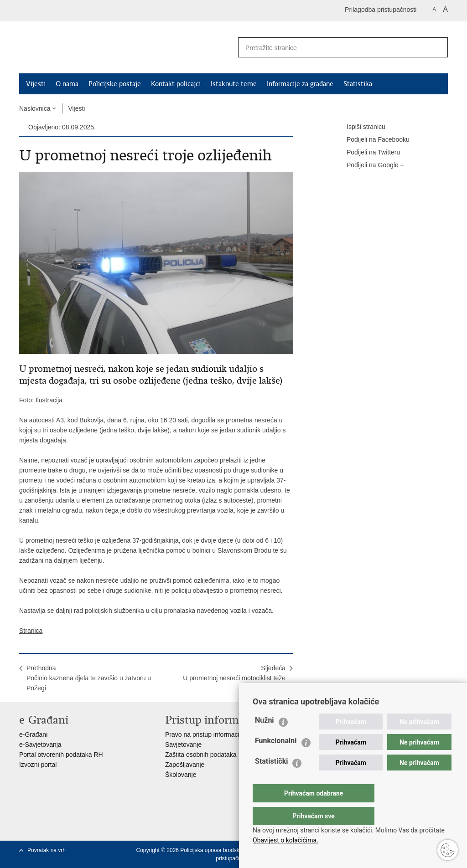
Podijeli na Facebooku (372, 140)
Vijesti (36, 84)
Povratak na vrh (47, 850)
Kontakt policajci (176, 84)
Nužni (265, 738)
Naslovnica (35, 108)
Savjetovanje (183, 745)
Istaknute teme (234, 84)
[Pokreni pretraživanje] (437, 47)
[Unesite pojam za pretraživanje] (330, 48)
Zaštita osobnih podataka (201, 755)
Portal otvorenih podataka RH (61, 755)
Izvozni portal (38, 765)
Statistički (271, 779)
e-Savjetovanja (40, 745)
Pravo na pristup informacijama (209, 734)
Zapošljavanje (185, 765)
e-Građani (33, 734)
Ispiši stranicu (360, 127)
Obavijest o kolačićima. (285, 840)
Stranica (31, 631)
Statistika (358, 84)
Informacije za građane (300, 84)
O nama (67, 84)
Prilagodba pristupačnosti (381, 10)
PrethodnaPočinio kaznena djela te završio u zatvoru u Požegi (89, 678)
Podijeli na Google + (369, 165)
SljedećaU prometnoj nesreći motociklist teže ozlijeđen (234, 678)
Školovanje (181, 775)
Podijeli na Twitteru (367, 153)
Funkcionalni (276, 759)
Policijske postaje (115, 84)
